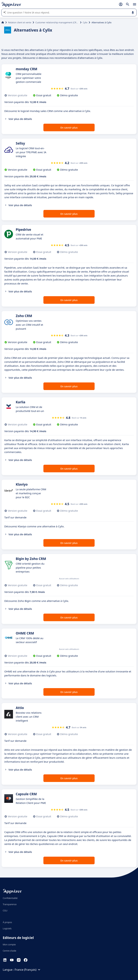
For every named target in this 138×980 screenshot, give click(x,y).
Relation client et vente (20, 22)
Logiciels (7, 928)
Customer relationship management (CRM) (57, 22)
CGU (5, 910)
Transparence (10, 904)
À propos (7, 922)
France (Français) (28, 970)
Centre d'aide (10, 951)
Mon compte (9, 944)
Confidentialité (10, 898)
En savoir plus (69, 127)
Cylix (85, 22)
